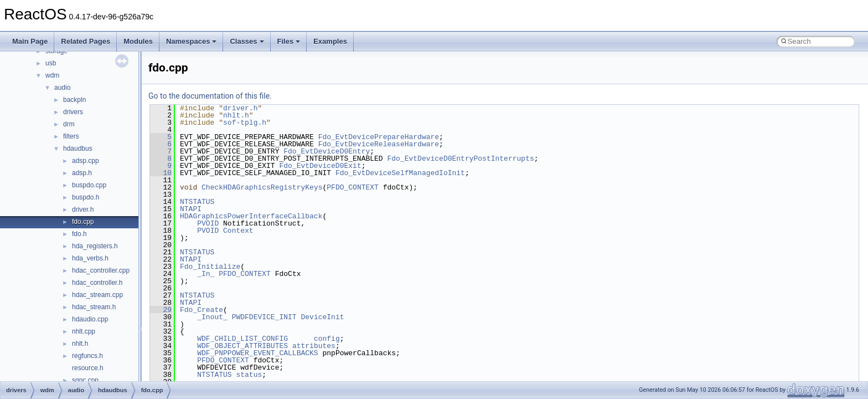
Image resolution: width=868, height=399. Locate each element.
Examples (330, 41)
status (249, 375)
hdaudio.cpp (90, 319)
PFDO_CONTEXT (353, 187)
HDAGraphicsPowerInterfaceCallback (251, 216)
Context (238, 231)
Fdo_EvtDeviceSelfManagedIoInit (400, 173)
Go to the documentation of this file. (210, 96)
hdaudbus (78, 149)
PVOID (208, 223)
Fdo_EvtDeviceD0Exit (320, 166)
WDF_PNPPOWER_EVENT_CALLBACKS (257, 353)
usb (51, 63)
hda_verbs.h (90, 258)
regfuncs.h (87, 356)
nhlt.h (80, 344)
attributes (314, 346)
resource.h (88, 368)
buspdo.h (86, 197)
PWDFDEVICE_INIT (264, 317)
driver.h (83, 209)
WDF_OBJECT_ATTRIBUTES (242, 346)
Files (289, 41)
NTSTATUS (197, 202)
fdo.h (79, 234)
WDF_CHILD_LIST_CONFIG (242, 339)
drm (69, 124)
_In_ (206, 274)
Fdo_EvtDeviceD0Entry (327, 151)
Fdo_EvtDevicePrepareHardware (379, 137)
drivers (73, 112)
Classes (247, 41)
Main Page (30, 41)
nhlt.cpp (84, 331)
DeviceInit (322, 317)
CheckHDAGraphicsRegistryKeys (262, 187)
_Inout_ (212, 317)
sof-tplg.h (245, 122)
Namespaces (192, 41)
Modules (138, 41)
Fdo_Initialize (210, 267)
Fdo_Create (201, 310)
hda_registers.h (95, 246)
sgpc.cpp (85, 380)
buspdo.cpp (89, 185)
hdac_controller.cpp (101, 270)
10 (161, 173)
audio (62, 88)
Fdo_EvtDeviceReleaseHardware (379, 144)
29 (161, 310)
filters (71, 136)
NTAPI (191, 209)
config (327, 339)
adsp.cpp (86, 161)
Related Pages (86, 41)
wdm (52, 75)
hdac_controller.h (97, 283)
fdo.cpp (83, 222)
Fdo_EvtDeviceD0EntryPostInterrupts (460, 158)
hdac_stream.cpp (97, 295)
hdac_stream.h (94, 307)
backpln (74, 100)
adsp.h (82, 173)
